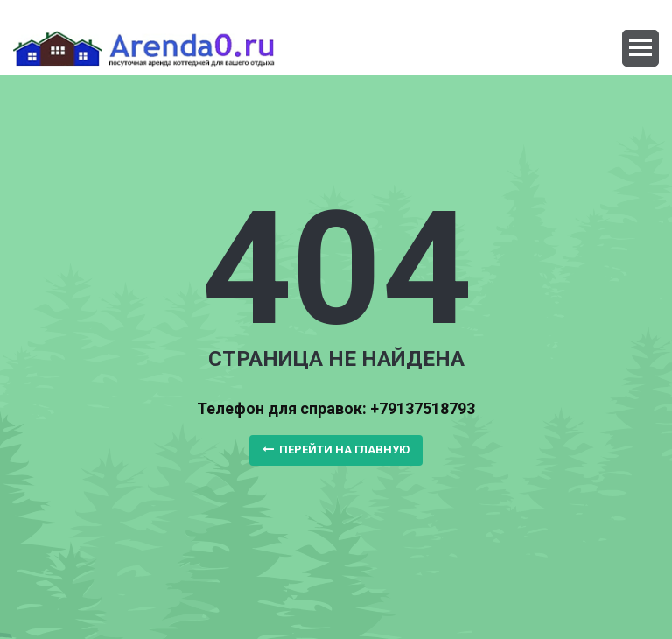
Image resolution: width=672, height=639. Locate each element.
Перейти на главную (336, 449)
